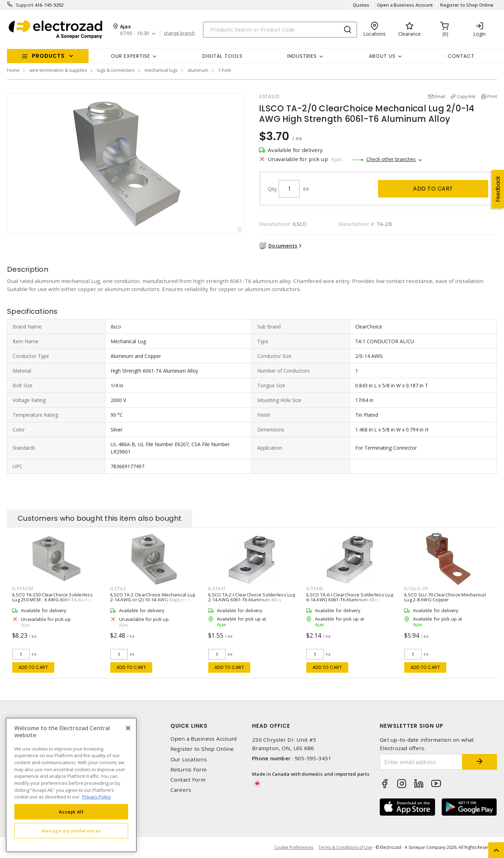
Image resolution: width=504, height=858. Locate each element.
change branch (179, 33)
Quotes (361, 5)
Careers (181, 790)
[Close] (128, 728)
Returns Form (189, 770)
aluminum (198, 70)
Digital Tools (222, 56)
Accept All (71, 812)
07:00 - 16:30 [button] (135, 33)
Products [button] (48, 56)
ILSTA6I (315, 588)
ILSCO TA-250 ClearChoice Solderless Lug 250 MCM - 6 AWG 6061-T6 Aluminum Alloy (56, 600)
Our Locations (189, 759)
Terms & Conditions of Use (345, 847)
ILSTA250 (23, 588)
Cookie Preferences (294, 847)
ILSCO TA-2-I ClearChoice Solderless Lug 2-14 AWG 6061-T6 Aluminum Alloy (252, 597)
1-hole (225, 70)
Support (25, 5)
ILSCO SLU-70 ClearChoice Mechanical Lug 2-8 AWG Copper (445, 597)
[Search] (280, 30)
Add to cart (433, 189)
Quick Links (189, 726)
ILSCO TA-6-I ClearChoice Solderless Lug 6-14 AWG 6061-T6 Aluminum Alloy (350, 597)
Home (13, 70)
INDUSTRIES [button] (302, 56)
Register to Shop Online (467, 5)
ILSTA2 (118, 588)
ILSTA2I (217, 588)
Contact (461, 56)
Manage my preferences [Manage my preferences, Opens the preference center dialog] (71, 831)
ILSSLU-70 (416, 588)
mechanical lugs (161, 70)
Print (492, 96)
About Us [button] (382, 56)
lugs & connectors (116, 70)
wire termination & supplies (58, 70)
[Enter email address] (421, 762)
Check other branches (391, 159)
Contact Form (188, 780)
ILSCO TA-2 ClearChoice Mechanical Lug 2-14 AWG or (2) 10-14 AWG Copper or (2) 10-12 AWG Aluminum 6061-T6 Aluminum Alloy (154, 602)
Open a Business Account (405, 5)
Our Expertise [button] (131, 56)
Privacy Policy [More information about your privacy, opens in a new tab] (97, 797)
